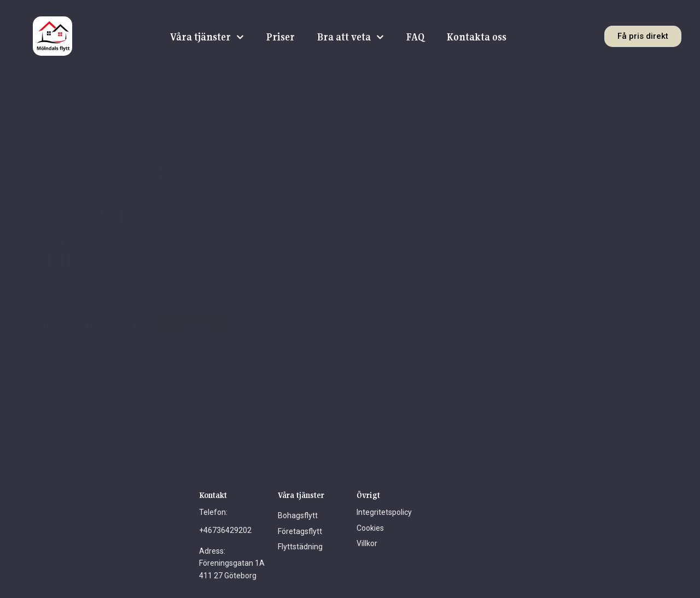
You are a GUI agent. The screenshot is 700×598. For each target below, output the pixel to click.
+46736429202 (225, 530)
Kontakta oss (476, 37)
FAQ (415, 37)
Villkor (367, 543)
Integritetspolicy (384, 512)
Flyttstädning (300, 547)
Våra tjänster (207, 37)
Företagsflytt (300, 531)
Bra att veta (350, 37)
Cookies (370, 528)
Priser (280, 37)
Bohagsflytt (298, 515)
